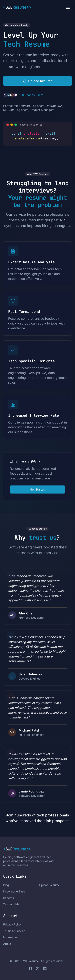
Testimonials (11, 904)
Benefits (8, 898)
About (7, 944)
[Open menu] (68, 7)
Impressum (10, 937)
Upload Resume (49, 885)
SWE (17, 7)
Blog (6, 885)
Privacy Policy (12, 924)
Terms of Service (14, 931)
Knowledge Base (14, 891)
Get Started (38, 489)
